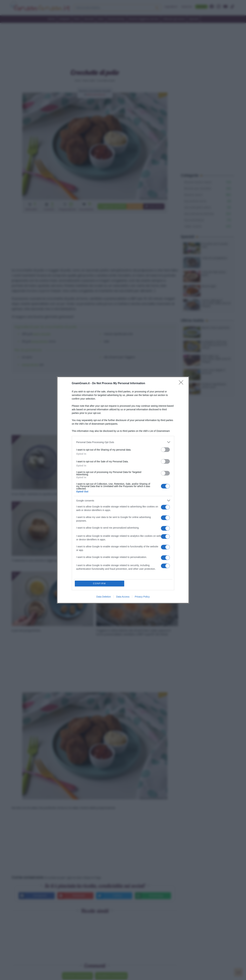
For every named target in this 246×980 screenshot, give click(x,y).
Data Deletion (104, 597)
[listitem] (123, 442)
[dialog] (123, 490)
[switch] (165, 450)
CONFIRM (100, 583)
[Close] (182, 384)
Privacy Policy (142, 597)
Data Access (123, 597)
